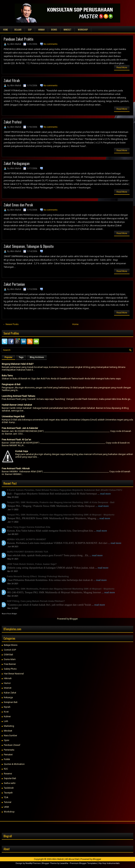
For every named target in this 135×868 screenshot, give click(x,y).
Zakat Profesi (13, 122)
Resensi (8, 774)
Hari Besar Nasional (14, 674)
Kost (6, 712)
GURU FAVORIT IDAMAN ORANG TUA (28, 552)
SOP (30, 30)
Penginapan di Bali (11, 384)
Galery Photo (10, 669)
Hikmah (8, 678)
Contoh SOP (10, 650)
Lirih (6, 721)
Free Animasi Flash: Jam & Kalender (20, 428)
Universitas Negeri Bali (13, 416)
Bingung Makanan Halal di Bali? (18, 364)
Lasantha (64, 863)
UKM (6, 807)
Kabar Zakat (10, 693)
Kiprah (7, 707)
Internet (8, 688)
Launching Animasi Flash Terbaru (18, 396)
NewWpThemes (33, 863)
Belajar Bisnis (11, 645)
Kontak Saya (22, 451)
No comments (51, 44)
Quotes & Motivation (14, 764)
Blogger (74, 619)
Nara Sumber (10, 735)
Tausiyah (8, 793)
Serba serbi (10, 783)
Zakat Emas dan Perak (18, 205)
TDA (6, 797)
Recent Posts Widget (9, 614)
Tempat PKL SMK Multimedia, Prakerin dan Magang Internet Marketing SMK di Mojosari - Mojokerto (61, 515)
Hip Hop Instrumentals (109, 863)
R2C (6, 769)
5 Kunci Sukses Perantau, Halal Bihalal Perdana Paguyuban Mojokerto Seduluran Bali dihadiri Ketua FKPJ (65, 490)
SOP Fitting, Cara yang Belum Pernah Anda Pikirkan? (36, 601)
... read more (104, 494)
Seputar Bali (10, 778)
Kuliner (7, 716)
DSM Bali (8, 655)
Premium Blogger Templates (83, 863)
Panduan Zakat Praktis (19, 39)
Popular (9, 357)
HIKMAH (41, 30)
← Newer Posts (11, 324)
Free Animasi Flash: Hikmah (16, 468)
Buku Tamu (7, 376)
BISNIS (54, 30)
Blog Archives (37, 357)
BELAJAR (18, 30)
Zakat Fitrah (12, 80)
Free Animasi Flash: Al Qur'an (16, 440)
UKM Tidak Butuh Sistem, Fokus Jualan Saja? (32, 564)
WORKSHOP (83, 30)
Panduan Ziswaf (12, 745)
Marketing (9, 726)
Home (6, 30)
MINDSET (67, 30)
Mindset (8, 731)
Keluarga (8, 697)
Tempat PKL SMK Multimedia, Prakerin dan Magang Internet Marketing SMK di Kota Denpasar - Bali (61, 502)
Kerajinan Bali (11, 702)
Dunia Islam (10, 659)
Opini (7, 740)
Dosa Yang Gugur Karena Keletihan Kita (29, 527)
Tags (21, 357)
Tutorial (8, 802)
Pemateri (8, 755)
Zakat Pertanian (14, 284)
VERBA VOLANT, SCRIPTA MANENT (26, 539)
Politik (7, 759)
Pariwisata (9, 750)
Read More (122, 68)
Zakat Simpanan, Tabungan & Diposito (29, 246)
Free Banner (10, 664)
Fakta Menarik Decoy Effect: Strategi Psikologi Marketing (38, 576)
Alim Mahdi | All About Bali (66, 859)
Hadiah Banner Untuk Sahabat (17, 405)
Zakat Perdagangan (17, 163)
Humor (7, 683)
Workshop (9, 812)
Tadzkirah (9, 788)
